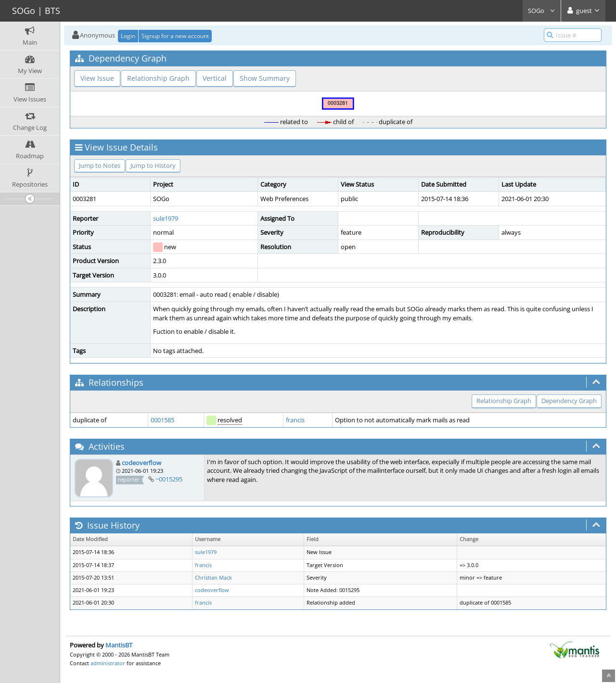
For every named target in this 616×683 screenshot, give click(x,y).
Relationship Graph (158, 78)
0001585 (162, 420)
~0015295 (169, 479)
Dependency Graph (569, 401)
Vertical (215, 78)
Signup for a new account (175, 36)
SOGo (542, 11)
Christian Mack (213, 578)
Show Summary (265, 78)
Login (128, 36)
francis (295, 420)
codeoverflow (141, 463)
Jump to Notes (100, 165)
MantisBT (119, 645)
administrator (108, 663)
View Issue (97, 78)
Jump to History (153, 165)
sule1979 (166, 218)
